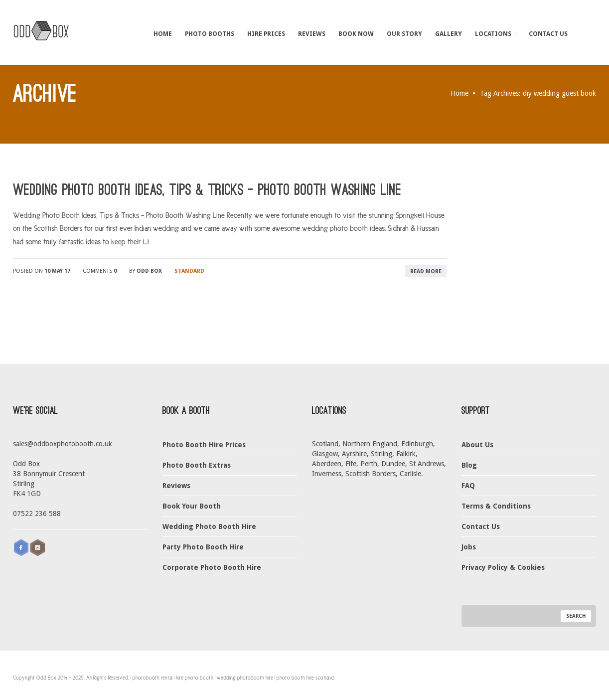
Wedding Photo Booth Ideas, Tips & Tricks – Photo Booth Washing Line (207, 190)
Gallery (449, 33)
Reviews (312, 33)
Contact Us (548, 33)
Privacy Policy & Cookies (503, 567)
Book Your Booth (192, 506)
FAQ (468, 486)
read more (426, 271)
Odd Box (149, 271)
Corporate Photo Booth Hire (212, 567)
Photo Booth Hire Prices (204, 445)
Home (163, 33)
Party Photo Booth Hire (203, 547)
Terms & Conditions (496, 506)
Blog (469, 465)
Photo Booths (210, 33)
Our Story (404, 33)
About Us (477, 445)
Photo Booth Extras (197, 465)
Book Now (356, 33)
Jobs (469, 547)
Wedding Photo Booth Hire (209, 526)
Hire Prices (266, 33)
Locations (496, 33)
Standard (189, 271)
